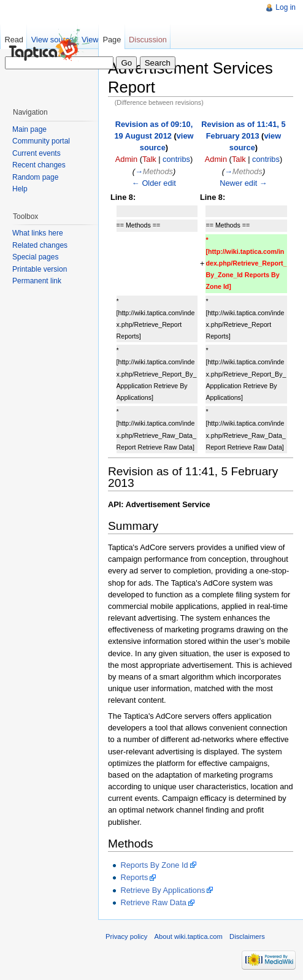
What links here (38, 233)
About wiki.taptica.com (189, 936)
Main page (29, 129)
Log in (286, 7)
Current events (36, 153)
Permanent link (37, 281)
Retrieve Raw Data (153, 902)
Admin (126, 159)
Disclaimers (247, 936)
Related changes (40, 245)
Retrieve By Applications (163, 890)
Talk (149, 159)
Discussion (148, 40)
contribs (176, 159)
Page (112, 40)
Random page (35, 177)
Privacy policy (126, 936)
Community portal (41, 141)
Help (20, 189)
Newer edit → (244, 183)
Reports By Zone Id (154, 865)
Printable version (40, 269)
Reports (134, 877)
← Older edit (154, 183)
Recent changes (39, 165)
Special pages (35, 257)
